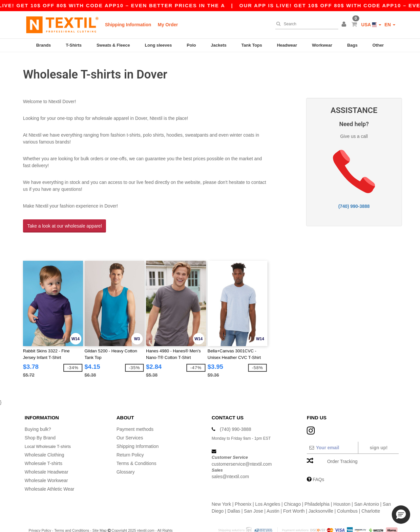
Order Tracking (342, 446)
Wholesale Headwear (46, 457)
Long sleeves (158, 45)
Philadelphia (317, 489)
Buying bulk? (38, 414)
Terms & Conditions (136, 448)
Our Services (130, 423)
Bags (352, 45)
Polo (191, 45)
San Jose (253, 496)
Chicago (292, 489)
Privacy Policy (40, 515)
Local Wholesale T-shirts (50, 431)
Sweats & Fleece (113, 45)
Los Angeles (268, 489)
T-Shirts (73, 45)
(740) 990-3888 (354, 199)
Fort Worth (294, 496)
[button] (345, 25)
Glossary (126, 457)
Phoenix (243, 489)
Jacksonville (321, 496)
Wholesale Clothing (44, 440)
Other (378, 45)
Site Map (100, 515)
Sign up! (379, 432)
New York (221, 489)
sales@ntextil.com (230, 461)
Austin (273, 496)
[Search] (305, 24)
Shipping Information (128, 25)
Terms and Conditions (72, 515)
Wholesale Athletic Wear (49, 474)
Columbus (347, 496)
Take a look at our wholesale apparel (64, 218)
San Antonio (367, 489)
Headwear (287, 45)
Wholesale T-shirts (43, 448)
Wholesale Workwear (46, 465)
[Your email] (332, 432)
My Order (168, 25)
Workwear (322, 45)
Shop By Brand (40, 423)
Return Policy (130, 440)
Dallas (234, 496)
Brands (43, 45)
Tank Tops (252, 45)
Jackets (219, 45)
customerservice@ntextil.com (242, 449)
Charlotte (371, 496)
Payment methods (135, 414)
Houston (342, 489)
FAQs (318, 464)
